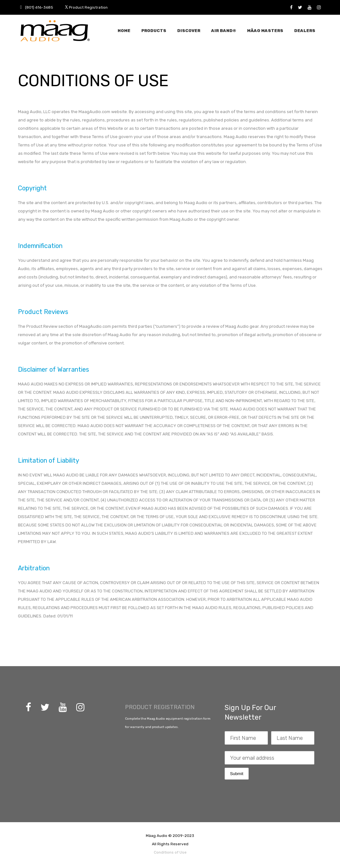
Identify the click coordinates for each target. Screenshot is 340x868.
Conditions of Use (170, 852)
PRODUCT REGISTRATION (160, 707)
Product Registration (88, 7)
